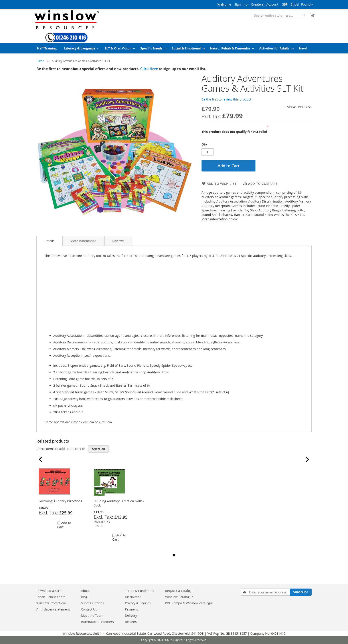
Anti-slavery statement (53, 609)
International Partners (97, 622)
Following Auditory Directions (60, 501)
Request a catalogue (180, 591)
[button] (297, 5)
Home (40, 61)
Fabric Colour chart (51, 597)
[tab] (49, 241)
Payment (131, 609)
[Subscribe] (301, 592)
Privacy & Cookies (138, 603)
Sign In (239, 4)
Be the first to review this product (226, 99)
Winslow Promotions (51, 603)
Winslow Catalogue (179, 597)
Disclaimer (133, 597)
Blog (84, 597)
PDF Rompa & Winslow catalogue (189, 603)
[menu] (174, 48)
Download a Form (49, 591)
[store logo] (66, 20)
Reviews (118, 241)
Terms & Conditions (139, 591)
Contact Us (89, 609)
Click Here (149, 69)
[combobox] (279, 15)
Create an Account (265, 4)
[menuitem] (46, 48)
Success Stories (92, 603)
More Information (83, 241)
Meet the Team (92, 615)
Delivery (131, 615)
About (85, 591)
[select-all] (98, 449)
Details (49, 241)
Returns (131, 622)
